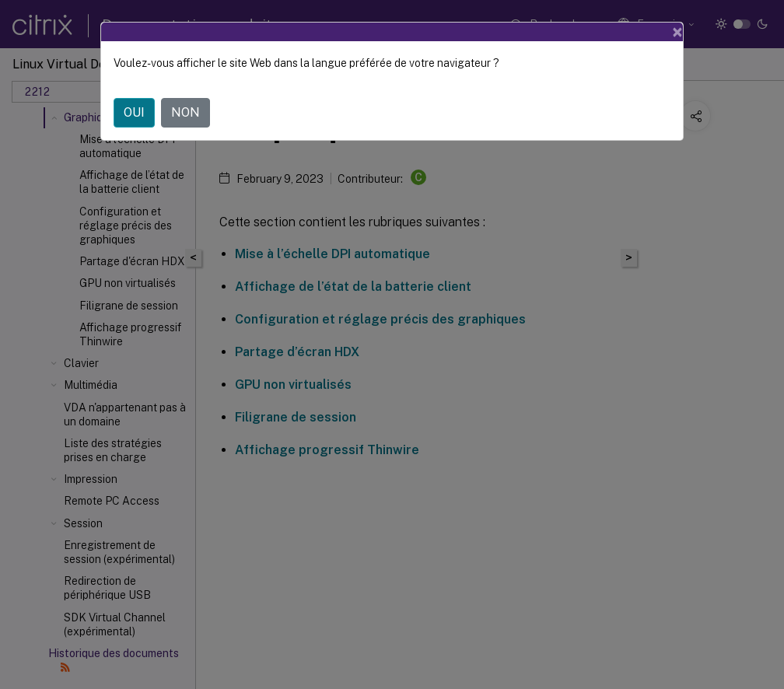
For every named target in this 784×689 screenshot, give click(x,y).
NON (185, 112)
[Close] (677, 32)
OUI (134, 112)
